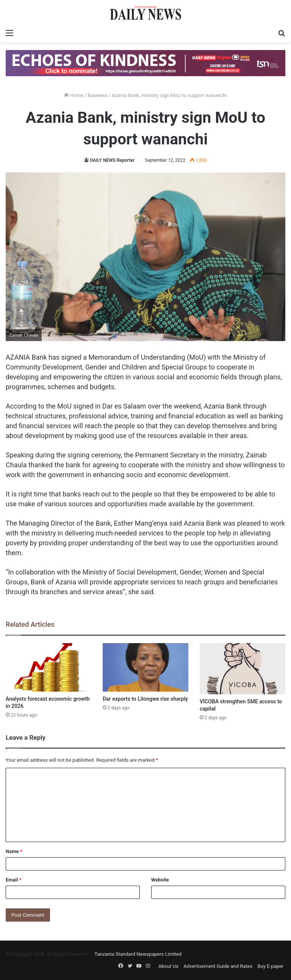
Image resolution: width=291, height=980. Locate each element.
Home (74, 95)
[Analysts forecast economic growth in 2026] (48, 667)
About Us (168, 966)
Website (160, 880)
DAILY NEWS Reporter (112, 160)
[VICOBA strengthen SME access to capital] (242, 668)
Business (98, 95)
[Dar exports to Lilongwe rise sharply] (145, 667)
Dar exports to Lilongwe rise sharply (145, 699)
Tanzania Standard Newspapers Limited (138, 954)
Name (14, 851)
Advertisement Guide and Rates (218, 966)
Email (14, 880)
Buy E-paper (270, 966)
